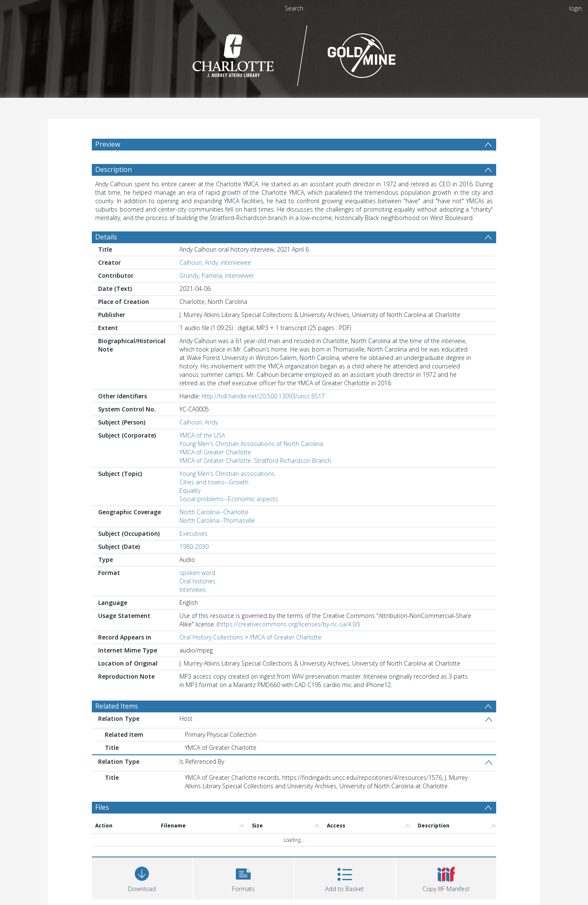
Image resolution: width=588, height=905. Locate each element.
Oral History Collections (211, 637)
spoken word (197, 573)
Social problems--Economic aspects (229, 499)
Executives (194, 533)
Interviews (193, 589)
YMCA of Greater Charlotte (215, 452)
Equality (190, 490)
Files (102, 807)
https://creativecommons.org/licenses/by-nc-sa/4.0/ (288, 624)
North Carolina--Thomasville (217, 520)
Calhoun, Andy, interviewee (215, 262)
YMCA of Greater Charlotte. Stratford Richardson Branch (255, 461)
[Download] (142, 877)
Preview (108, 144)
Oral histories (198, 581)
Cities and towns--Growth (214, 482)
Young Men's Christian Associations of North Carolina (251, 444)
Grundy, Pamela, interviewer (217, 275)
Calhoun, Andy (199, 422)
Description (114, 169)
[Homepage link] (294, 53)
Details (106, 237)
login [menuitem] (575, 8)
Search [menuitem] (294, 8)
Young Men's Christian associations (227, 474)
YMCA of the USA (202, 435)
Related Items (117, 706)
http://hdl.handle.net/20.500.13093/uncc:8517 (263, 396)
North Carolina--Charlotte (214, 512)
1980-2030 (194, 546)
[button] (244, 877)
